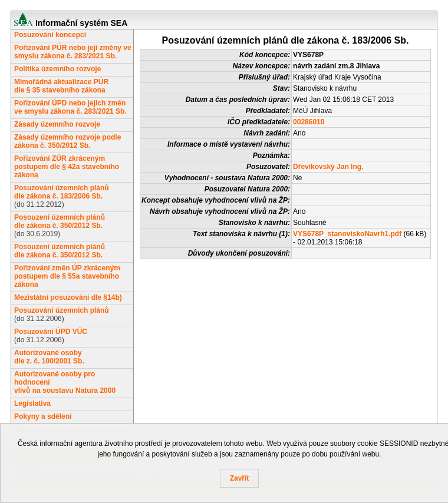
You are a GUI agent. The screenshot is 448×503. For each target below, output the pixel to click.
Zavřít (240, 478)
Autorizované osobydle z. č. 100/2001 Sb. (49, 357)
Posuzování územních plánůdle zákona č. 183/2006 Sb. (62, 192)
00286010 (309, 122)
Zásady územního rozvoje (57, 124)
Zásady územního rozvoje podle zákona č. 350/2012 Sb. (67, 141)
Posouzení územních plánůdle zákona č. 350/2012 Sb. (60, 221)
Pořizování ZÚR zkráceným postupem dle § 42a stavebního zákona (67, 167)
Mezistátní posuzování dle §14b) (68, 297)
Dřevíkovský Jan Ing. (328, 167)
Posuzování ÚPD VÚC (51, 332)
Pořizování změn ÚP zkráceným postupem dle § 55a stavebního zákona (67, 276)
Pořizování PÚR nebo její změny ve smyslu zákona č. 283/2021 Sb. (73, 52)
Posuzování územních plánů (62, 310)
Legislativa (32, 403)
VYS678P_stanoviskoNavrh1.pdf (347, 234)
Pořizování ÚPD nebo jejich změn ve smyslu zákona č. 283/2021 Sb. (70, 107)
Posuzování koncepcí (50, 35)
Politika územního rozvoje (57, 69)
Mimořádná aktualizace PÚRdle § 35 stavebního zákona (61, 86)
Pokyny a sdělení (43, 416)
